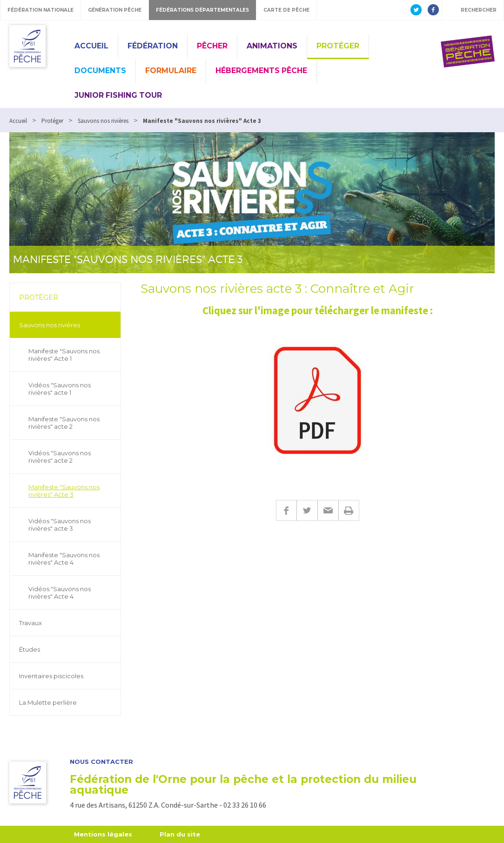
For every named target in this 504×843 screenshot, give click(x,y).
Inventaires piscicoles (51, 676)
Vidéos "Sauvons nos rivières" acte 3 (60, 525)
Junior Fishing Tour (118, 95)
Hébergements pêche (261, 71)
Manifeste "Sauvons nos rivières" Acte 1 (64, 355)
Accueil (91, 46)
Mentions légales (103, 834)
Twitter (307, 510)
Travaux (30, 623)
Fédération (153, 46)
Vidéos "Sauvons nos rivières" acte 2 (60, 457)
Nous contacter (101, 762)
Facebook (286, 510)
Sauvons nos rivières (50, 325)
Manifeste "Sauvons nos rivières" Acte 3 (64, 491)
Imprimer (349, 510)
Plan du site (180, 834)
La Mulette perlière (48, 702)
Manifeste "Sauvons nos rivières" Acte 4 (64, 559)
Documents (100, 71)
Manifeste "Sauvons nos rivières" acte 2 (64, 423)
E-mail (328, 510)
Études (30, 649)
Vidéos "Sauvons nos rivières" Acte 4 (60, 593)
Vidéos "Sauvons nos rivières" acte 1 (60, 389)
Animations (272, 46)
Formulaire (171, 71)
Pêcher (212, 46)
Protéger (338, 46)
